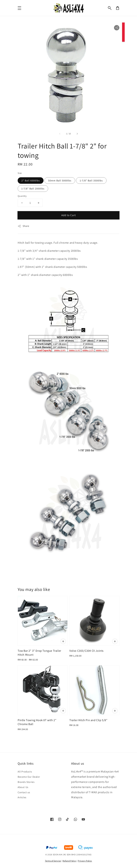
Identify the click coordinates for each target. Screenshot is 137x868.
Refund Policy (69, 861)
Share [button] (23, 226)
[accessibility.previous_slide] (60, 134)
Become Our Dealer (29, 777)
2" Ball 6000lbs (31, 181)
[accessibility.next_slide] (77, 134)
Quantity (22, 196)
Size (20, 173)
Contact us (24, 792)
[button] (110, 8)
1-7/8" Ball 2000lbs (33, 189)
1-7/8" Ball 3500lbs (91, 181)
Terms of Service (53, 861)
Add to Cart (69, 215)
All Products (25, 772)
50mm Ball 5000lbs (60, 181)
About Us (23, 787)
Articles (22, 797)
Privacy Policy (85, 861)
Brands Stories (26, 782)
